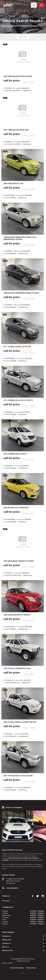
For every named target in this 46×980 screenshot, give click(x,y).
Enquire (32, 82)
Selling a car (7, 940)
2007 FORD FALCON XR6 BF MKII (16, 130)
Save (25, 82)
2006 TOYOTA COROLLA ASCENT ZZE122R (20, 722)
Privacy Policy (31, 968)
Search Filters (23, 37)
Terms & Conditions (17, 968)
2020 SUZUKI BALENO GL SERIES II (17, 615)
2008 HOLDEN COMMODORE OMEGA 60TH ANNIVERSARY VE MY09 (20, 238)
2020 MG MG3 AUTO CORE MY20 (16, 508)
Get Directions (11, 883)
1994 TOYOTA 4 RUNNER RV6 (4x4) (17, 668)
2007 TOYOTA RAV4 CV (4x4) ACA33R (18, 776)
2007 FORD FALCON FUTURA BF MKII (18, 76)
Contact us (6, 943)
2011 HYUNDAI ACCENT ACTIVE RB (17, 347)
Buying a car (7, 936)
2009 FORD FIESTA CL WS (13, 184)
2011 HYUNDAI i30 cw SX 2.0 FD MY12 (18, 400)
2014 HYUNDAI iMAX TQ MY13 (15, 454)
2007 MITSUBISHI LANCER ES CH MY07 (19, 561)
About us (6, 947)
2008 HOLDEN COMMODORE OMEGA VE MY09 (21, 293)
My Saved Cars (8, 950)
